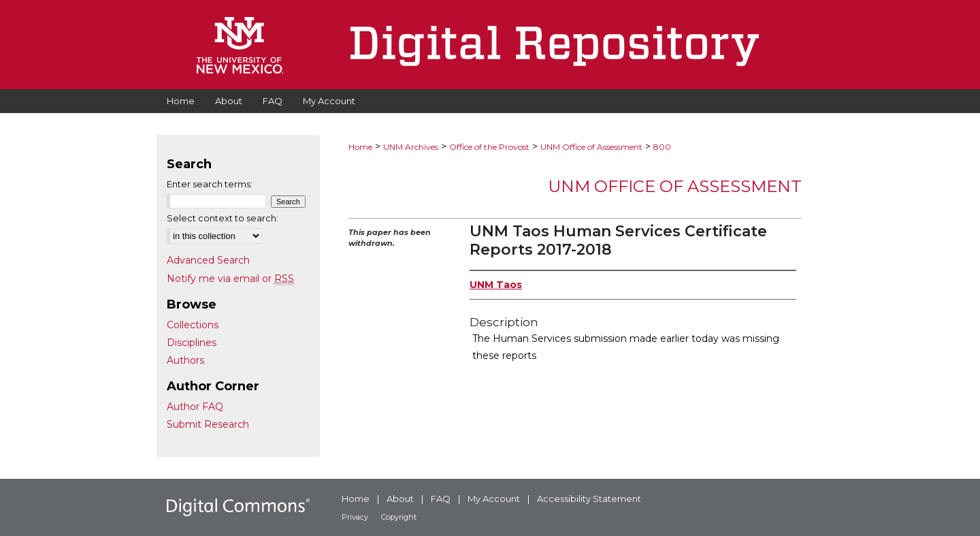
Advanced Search (208, 260)
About (400, 499)
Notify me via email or (230, 279)
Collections (193, 325)
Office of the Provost (489, 147)
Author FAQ (195, 407)
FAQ (441, 499)
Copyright (399, 517)
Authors (185, 360)
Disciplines (192, 343)
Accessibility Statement (589, 499)
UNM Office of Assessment (591, 147)
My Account (494, 499)
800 (662, 147)
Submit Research (208, 424)
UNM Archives (411, 147)
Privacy (355, 517)
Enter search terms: (210, 184)
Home (360, 147)
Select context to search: (223, 218)
